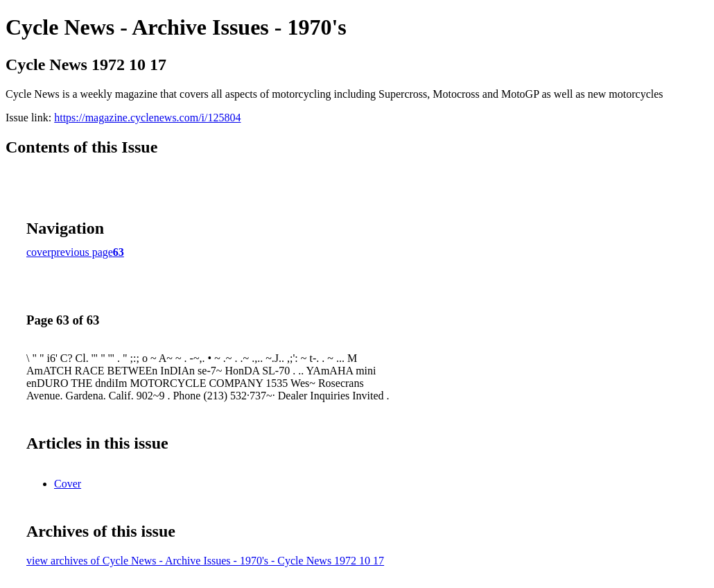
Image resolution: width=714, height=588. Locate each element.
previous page (82, 252)
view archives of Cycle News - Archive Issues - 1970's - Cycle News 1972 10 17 (205, 561)
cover (39, 252)
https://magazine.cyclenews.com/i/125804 (147, 118)
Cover (68, 484)
